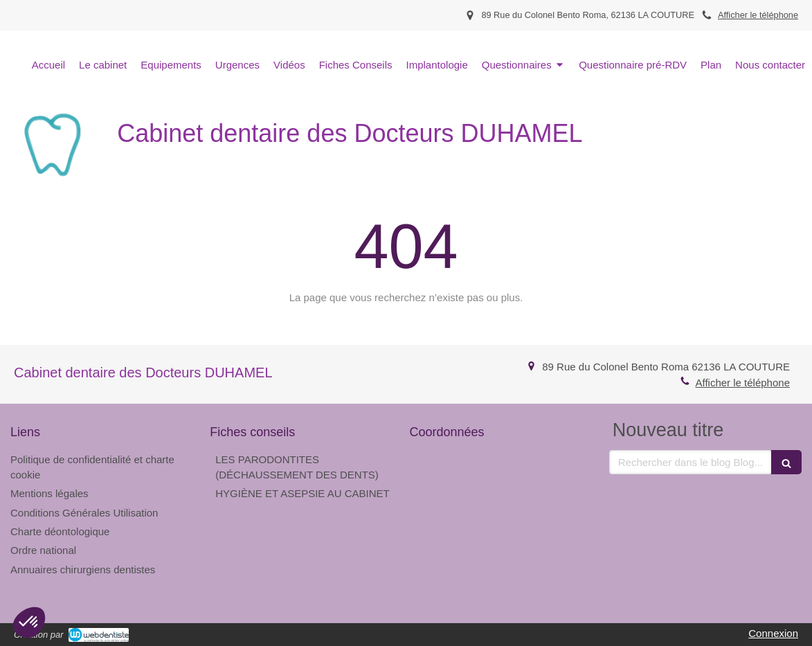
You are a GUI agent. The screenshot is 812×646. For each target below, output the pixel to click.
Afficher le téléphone (758, 15)
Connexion (773, 633)
